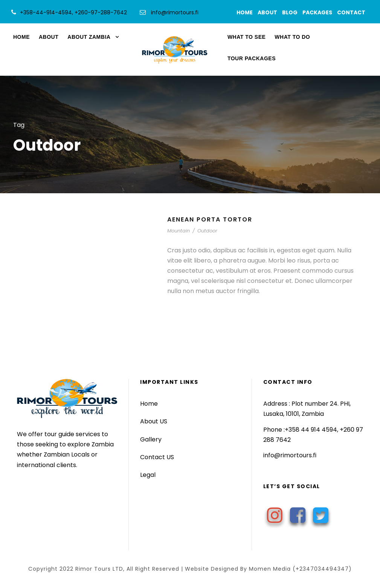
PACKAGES (319, 12)
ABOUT (269, 12)
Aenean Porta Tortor (210, 219)
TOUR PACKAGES (252, 58)
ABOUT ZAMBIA (89, 37)
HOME (246, 12)
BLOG (291, 12)
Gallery (151, 439)
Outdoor (207, 231)
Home (149, 404)
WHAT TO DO (292, 37)
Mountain (179, 231)
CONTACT (353, 12)
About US (154, 421)
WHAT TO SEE (246, 37)
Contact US (157, 457)
